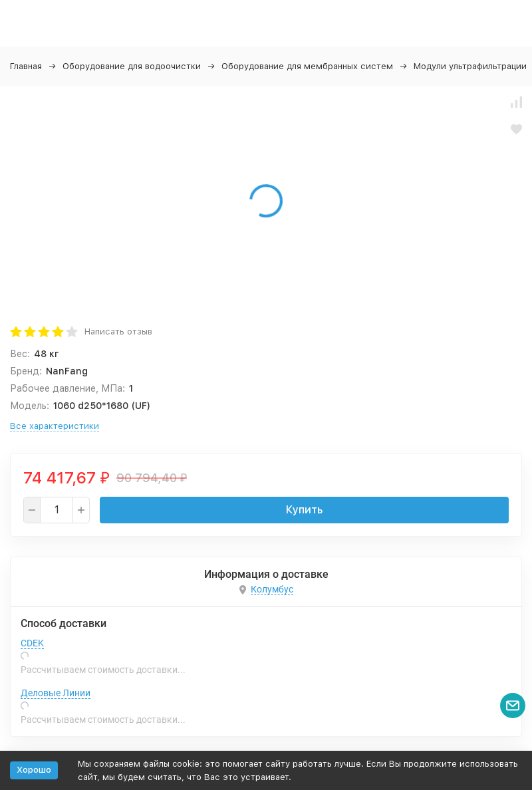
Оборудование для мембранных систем (307, 66)
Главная (26, 66)
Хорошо (34, 770)
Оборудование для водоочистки (132, 66)
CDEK (32, 643)
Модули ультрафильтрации (470, 66)
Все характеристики (55, 426)
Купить (304, 510)
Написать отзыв (118, 331)
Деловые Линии (56, 693)
